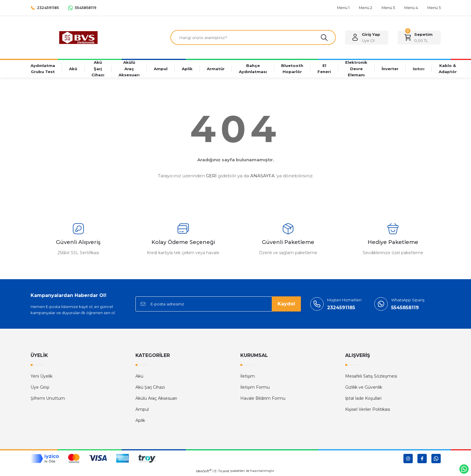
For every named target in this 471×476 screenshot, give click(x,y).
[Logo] (78, 37)
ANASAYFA (262, 177)
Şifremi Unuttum (48, 399)
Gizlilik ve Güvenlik (364, 388)
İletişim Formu (255, 388)
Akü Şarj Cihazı (150, 388)
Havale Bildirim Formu (263, 399)
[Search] (253, 38)
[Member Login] (367, 38)
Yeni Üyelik (42, 377)
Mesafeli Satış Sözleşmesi (371, 377)
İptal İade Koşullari (363, 399)
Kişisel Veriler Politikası (368, 410)
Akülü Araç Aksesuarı (156, 399)
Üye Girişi (40, 388)
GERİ (211, 177)
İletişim (248, 377)
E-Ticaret (222, 472)
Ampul (142, 410)
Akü (139, 377)
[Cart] (419, 38)
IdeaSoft (204, 472)
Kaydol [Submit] (286, 305)
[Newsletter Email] (218, 305)
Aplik (140, 421)
